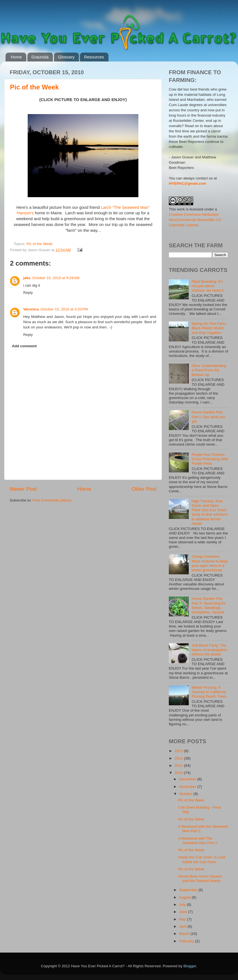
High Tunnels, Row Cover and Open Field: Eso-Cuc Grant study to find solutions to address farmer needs (209, 512)
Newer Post (23, 489)
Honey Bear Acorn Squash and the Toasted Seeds (200, 879)
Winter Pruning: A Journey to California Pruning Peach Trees (209, 692)
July (183, 905)
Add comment (24, 346)
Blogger (190, 966)
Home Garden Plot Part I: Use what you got (208, 417)
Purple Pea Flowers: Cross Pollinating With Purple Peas (210, 459)
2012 (179, 758)
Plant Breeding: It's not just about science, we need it (207, 286)
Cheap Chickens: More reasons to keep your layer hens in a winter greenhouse (210, 563)
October (186, 794)
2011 (179, 766)
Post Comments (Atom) (52, 500)
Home (16, 57)
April (183, 926)
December (188, 779)
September (189, 890)
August (185, 897)
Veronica (31, 309)
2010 (179, 773)
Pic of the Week (34, 87)
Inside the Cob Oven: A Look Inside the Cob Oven (202, 859)
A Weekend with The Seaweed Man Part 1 (198, 841)
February (187, 941)
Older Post (144, 489)
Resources (94, 57)
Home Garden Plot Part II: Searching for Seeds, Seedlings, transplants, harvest (209, 605)
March (185, 934)
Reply (28, 293)
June (184, 912)
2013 (179, 751)
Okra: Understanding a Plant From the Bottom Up (209, 370)
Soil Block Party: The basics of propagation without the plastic (209, 650)
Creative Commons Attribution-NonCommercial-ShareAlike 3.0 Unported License (195, 220)
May (183, 919)
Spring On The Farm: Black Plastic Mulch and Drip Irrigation (209, 328)
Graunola (40, 57)
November (188, 787)
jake (27, 278)
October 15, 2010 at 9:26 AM (56, 278)
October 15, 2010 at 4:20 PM (64, 309)
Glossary (66, 57)
